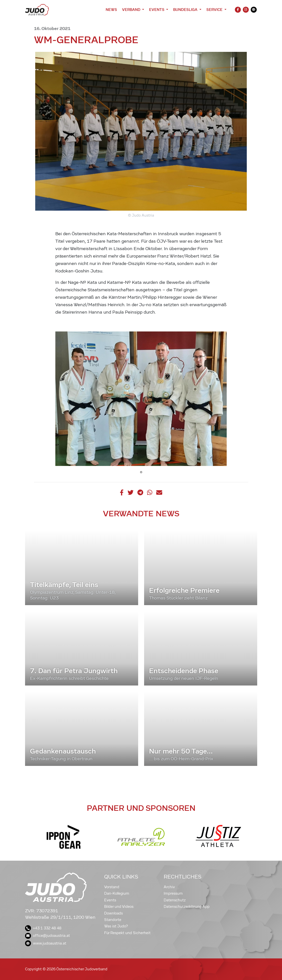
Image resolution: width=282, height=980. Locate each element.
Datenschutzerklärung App (187, 907)
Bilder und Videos (119, 907)
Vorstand (112, 887)
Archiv (169, 887)
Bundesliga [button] (186, 10)
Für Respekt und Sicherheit (127, 933)
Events (110, 900)
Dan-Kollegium (117, 893)
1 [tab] (141, 472)
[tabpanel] (141, 399)
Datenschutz (175, 900)
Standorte (113, 920)
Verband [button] (132, 10)
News (111, 10)
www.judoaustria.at (46, 943)
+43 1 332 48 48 (43, 928)
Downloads (113, 913)
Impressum (173, 893)
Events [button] (157, 10)
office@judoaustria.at (47, 936)
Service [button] (215, 10)
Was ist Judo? (116, 926)
